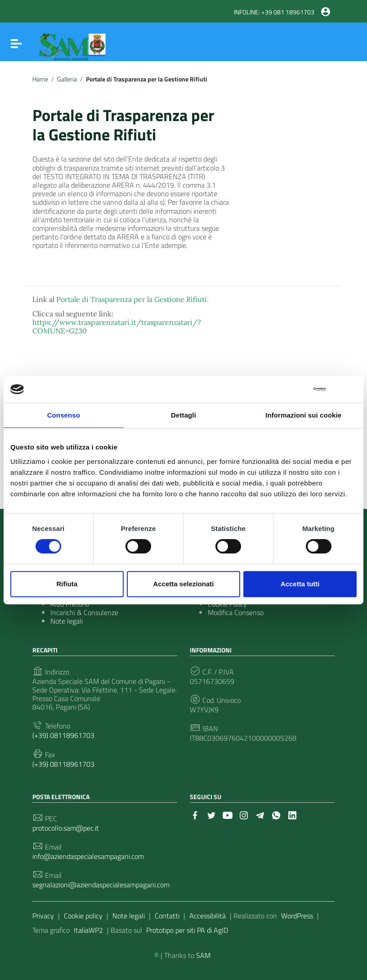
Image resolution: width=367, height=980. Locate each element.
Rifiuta (67, 584)
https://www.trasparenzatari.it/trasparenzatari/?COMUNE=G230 (117, 326)
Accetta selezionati (183, 584)
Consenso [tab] (64, 415)
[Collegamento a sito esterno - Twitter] (211, 814)
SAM (203, 955)
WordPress (297, 916)
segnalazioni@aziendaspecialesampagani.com (101, 885)
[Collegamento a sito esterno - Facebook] (195, 814)
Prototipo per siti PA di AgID (187, 930)
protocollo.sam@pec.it (66, 828)
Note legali (67, 621)
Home (40, 79)
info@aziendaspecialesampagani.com (88, 856)
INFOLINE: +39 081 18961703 (274, 12)
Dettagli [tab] (183, 415)
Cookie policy (83, 916)
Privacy (43, 916)
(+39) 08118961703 (63, 735)
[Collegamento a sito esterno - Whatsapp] (276, 814)
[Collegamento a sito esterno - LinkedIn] (292, 814)
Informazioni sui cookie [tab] (303, 415)
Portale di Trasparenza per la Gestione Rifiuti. (132, 299)
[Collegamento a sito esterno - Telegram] (260, 814)
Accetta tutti (300, 584)
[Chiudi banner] (351, 389)
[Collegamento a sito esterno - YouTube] (228, 814)
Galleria (67, 79)
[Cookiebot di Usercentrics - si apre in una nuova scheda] (286, 389)
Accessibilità (208, 916)
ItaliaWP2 (88, 930)
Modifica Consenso (236, 612)
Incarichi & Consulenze (84, 612)
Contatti (167, 916)
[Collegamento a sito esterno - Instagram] (244, 814)
